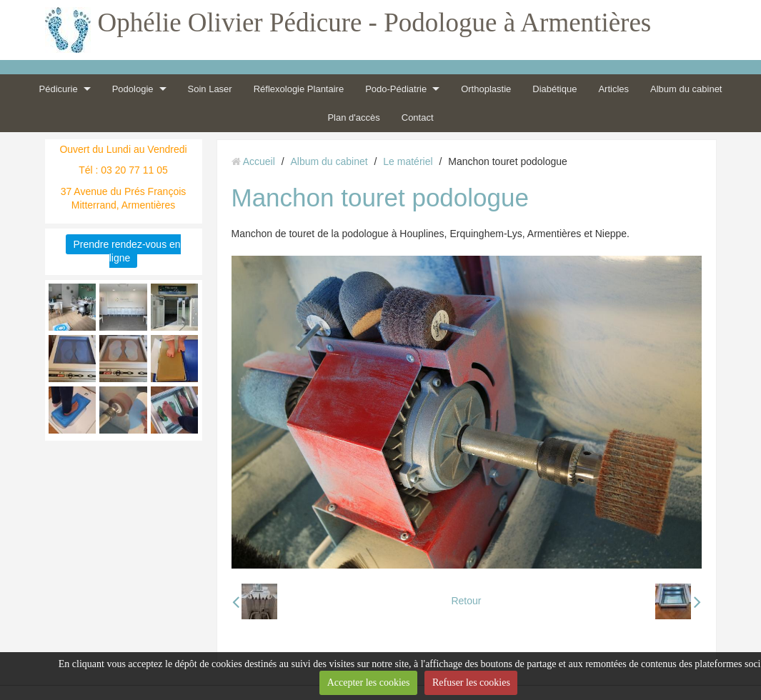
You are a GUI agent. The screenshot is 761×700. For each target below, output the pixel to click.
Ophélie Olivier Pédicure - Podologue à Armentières (375, 22)
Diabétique (554, 89)
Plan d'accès (353, 117)
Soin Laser (210, 89)
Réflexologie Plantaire (299, 89)
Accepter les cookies (369, 682)
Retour (466, 601)
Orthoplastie (486, 89)
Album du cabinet (686, 89)
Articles (613, 89)
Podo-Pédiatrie (396, 89)
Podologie (133, 89)
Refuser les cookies (471, 682)
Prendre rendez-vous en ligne (126, 251)
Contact (418, 117)
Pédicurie (59, 89)
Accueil (259, 161)
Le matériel (408, 161)
